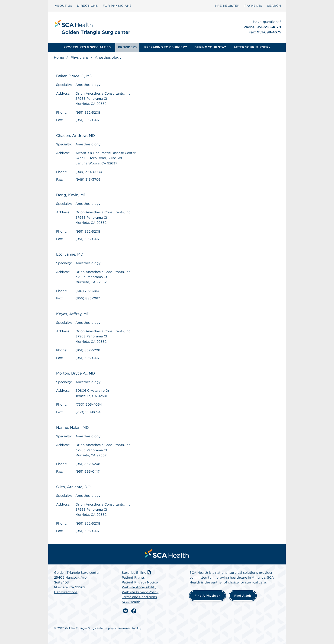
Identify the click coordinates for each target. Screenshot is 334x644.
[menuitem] (63, 6)
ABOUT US (63, 6)
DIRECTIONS (87, 6)
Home (59, 58)
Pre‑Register (227, 6)
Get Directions (66, 592)
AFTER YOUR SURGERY (252, 47)
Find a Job (243, 596)
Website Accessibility (139, 587)
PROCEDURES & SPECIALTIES (87, 47)
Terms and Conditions (139, 597)
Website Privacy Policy (140, 592)
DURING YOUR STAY (210, 47)
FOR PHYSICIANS (117, 6)
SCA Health (131, 602)
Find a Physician (207, 596)
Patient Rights (133, 577)
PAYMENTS (253, 6)
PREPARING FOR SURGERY (166, 47)
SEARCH (274, 6)
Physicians (79, 58)
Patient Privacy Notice (140, 582)
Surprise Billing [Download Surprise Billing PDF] (137, 573)
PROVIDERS (127, 47)
